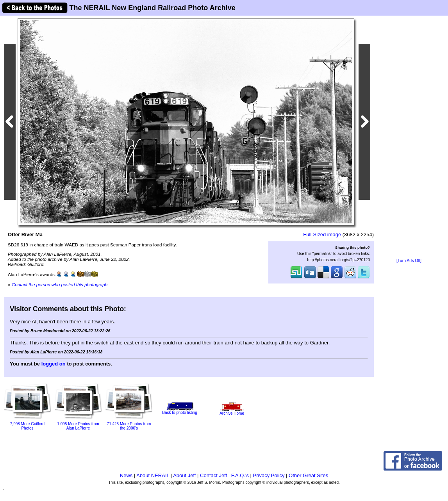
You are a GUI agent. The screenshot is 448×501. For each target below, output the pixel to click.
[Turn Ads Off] (409, 261)
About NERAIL (153, 475)
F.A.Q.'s (240, 475)
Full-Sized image (322, 234)
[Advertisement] (409, 137)
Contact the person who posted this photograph (60, 284)
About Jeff (184, 475)
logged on (54, 364)
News (126, 475)
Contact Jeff (213, 475)
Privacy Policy (269, 475)
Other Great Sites (308, 475)
